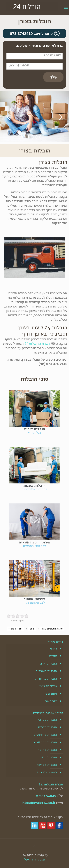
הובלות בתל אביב (45, 742)
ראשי (53, 648)
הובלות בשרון (48, 757)
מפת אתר (51, 694)
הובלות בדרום (48, 727)
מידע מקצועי (48, 686)
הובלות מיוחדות (46, 678)
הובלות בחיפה (47, 750)
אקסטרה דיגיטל (35, 859)
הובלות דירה (48, 663)
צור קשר (51, 701)
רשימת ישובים (47, 772)
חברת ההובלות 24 (37, 344)
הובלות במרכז (47, 720)
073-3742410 (46, 796)
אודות (53, 656)
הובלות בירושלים (45, 735)
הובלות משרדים (46, 671)
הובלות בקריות (47, 765)
